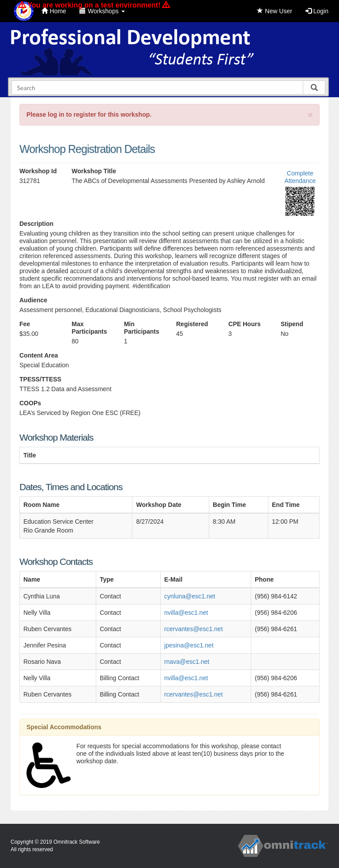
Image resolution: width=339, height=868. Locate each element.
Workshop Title (94, 171)
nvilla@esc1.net (186, 613)
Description (36, 224)
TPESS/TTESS (40, 379)
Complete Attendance (300, 177)
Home (54, 11)
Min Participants (142, 328)
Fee (25, 324)
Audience (33, 300)
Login (317, 11)
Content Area (39, 355)
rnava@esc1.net (187, 662)
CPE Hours (244, 324)
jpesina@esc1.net (189, 645)
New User (274, 11)
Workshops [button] (102, 11)
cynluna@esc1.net (190, 596)
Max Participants (89, 328)
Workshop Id (38, 171)
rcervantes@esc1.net (194, 629)
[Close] (310, 115)
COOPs (30, 403)
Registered (192, 324)
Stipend (292, 324)
